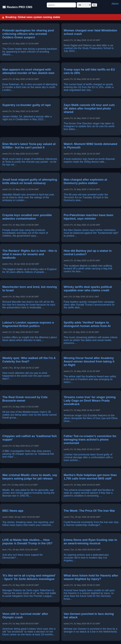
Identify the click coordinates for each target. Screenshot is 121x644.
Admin (115, 4)
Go (94, 5)
